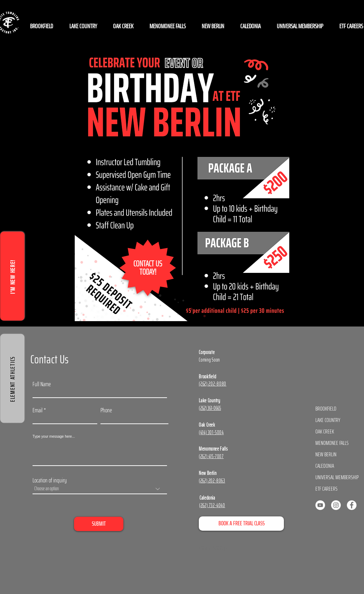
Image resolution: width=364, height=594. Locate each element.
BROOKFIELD (326, 409)
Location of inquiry (50, 480)
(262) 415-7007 (211, 456)
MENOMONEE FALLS (332, 443)
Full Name (42, 384)
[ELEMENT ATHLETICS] (13, 378)
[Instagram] (336, 505)
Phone (106, 410)
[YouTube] (320, 505)
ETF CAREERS (326, 489)
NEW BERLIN (326, 454)
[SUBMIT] (99, 524)
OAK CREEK (325, 431)
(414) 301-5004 (211, 432)
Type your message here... (54, 437)
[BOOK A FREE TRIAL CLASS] (241, 524)
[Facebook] (352, 505)
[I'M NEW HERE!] (13, 276)
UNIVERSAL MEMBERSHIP (336, 477)
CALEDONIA (325, 466)
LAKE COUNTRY (328, 420)
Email (38, 410)
